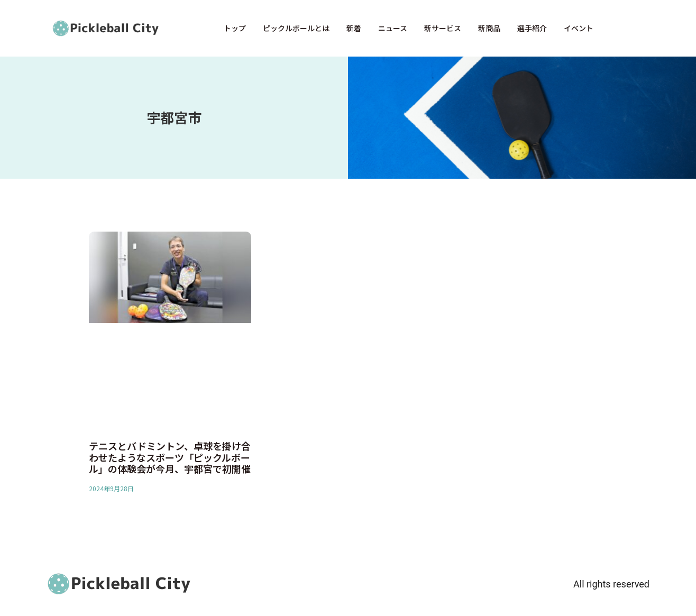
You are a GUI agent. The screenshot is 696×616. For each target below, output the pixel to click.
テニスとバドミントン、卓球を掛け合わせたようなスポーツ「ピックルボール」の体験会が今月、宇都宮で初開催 (170, 457)
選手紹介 (532, 28)
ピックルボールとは (296, 28)
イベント (579, 28)
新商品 (489, 28)
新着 (354, 28)
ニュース (393, 28)
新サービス (443, 28)
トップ (235, 28)
